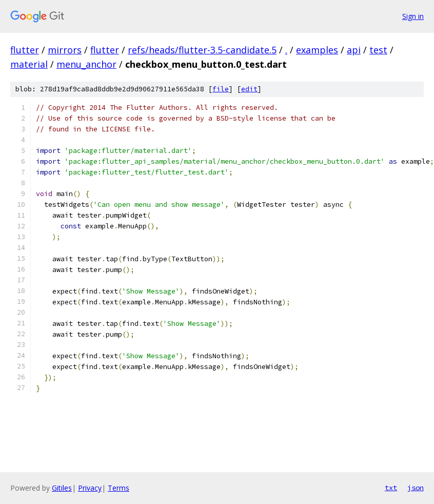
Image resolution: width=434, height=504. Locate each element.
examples (317, 50)
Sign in (413, 16)
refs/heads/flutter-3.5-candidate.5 (202, 50)
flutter (25, 50)
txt (391, 488)
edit (249, 89)
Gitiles (62, 488)
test (378, 50)
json (416, 488)
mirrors (65, 50)
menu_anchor (86, 64)
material (29, 64)
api (354, 50)
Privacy (90, 488)
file (221, 89)
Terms (119, 488)
